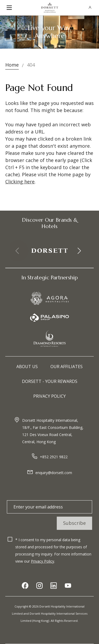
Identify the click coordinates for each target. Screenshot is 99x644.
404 (31, 65)
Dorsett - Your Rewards (50, 381)
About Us (27, 367)
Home (12, 65)
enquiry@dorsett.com (54, 473)
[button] (79, 251)
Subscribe (74, 523)
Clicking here (20, 182)
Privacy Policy (49, 396)
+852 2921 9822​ (54, 457)
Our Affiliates (67, 367)
